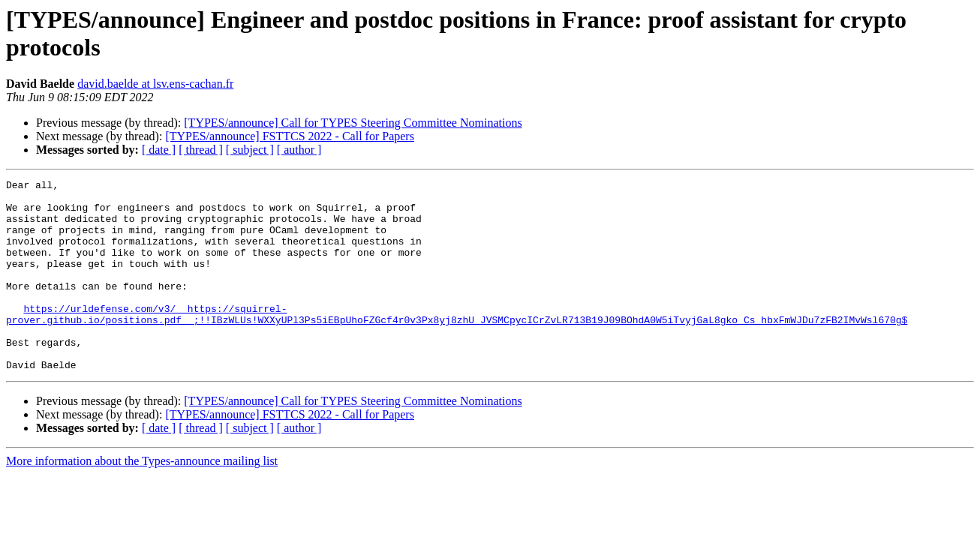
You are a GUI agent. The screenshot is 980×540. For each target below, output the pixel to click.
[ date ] (159, 150)
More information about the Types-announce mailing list (142, 499)
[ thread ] (201, 150)
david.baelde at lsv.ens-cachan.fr (155, 84)
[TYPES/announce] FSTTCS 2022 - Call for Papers (290, 136)
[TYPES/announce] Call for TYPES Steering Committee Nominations (353, 123)
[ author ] (299, 150)
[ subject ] (250, 150)
